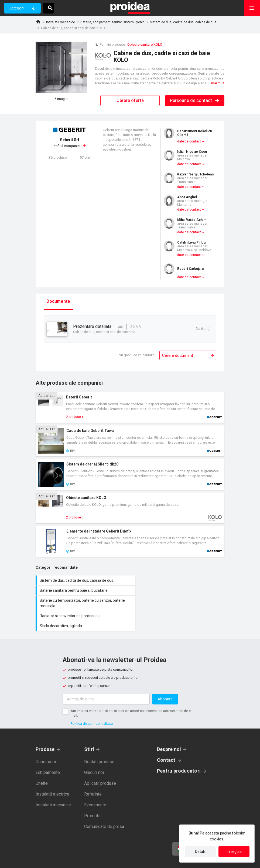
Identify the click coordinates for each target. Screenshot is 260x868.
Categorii (16, 8)
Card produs (130, 407)
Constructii (46, 742)
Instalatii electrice (52, 774)
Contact (166, 740)
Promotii (92, 796)
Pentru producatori (179, 751)
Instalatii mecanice (61, 22)
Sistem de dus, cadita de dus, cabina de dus (183, 22)
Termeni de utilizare (156, 860)
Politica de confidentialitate (92, 704)
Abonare (165, 679)
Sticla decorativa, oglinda (83, 606)
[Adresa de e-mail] (106, 679)
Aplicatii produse (100, 763)
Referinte (93, 774)
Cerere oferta (130, 100)
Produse (45, 729)
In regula (234, 852)
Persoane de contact (195, 100)
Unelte (42, 763)
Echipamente (48, 752)
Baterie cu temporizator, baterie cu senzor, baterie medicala (83, 593)
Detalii (200, 852)
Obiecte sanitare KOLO (145, 44)
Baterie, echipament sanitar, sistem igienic (112, 22)
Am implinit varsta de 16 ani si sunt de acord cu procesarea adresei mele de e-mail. (131, 693)
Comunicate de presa (104, 807)
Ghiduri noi (94, 752)
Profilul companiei (69, 143)
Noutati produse (99, 742)
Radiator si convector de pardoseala (179, 593)
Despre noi (169, 729)
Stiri (89, 729)
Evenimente (95, 785)
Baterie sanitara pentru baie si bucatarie (179, 580)
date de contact (189, 141)
